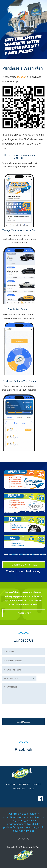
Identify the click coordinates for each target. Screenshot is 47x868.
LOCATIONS (37, 784)
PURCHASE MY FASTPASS (24, 565)
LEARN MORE (24, 613)
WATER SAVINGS (19, 789)
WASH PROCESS (24, 784)
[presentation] (21, 712)
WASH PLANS (11, 784)
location (22, 77)
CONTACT (31, 789)
